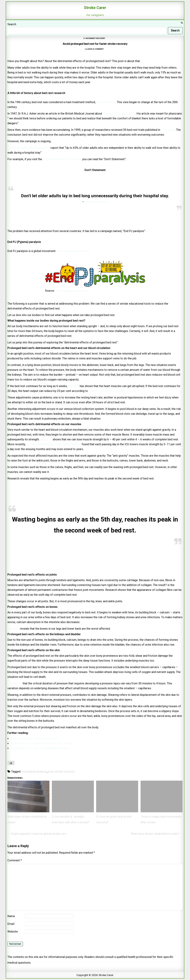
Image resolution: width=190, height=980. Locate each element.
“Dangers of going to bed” (119, 114)
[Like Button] (11, 763)
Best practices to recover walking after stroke (39, 748)
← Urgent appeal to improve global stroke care (37, 834)
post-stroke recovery (61, 772)
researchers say (106, 102)
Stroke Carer (95, 8)
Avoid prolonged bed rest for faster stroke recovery (95, 44)
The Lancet (168, 130)
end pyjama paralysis (34, 772)
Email (11, 924)
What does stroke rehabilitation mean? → (157, 834)
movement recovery (95, 38)
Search (12, 24)
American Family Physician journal (29, 148)
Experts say (15, 683)
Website (13, 932)
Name (11, 916)
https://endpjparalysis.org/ (73, 251)
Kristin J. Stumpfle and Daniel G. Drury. (112, 391)
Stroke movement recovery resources (34, 738)
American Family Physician (96, 202)
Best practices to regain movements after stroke (41, 743)
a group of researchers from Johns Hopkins (54, 444)
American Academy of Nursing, (62, 159)
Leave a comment (95, 49)
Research (46, 439)
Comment (15, 860)
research (74, 386)
